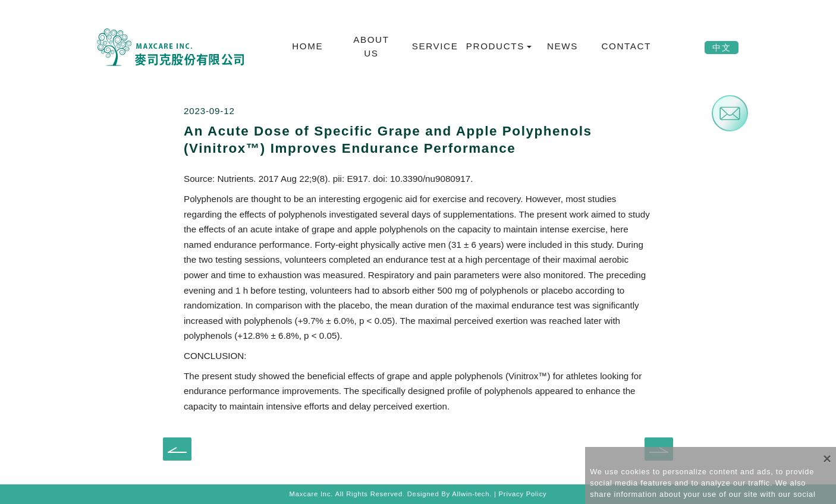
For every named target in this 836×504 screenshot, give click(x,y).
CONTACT (626, 46)
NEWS (562, 46)
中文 (722, 48)
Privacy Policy (523, 494)
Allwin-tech (471, 494)
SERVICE (435, 46)
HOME (307, 46)
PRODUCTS (496, 46)
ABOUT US (371, 46)
